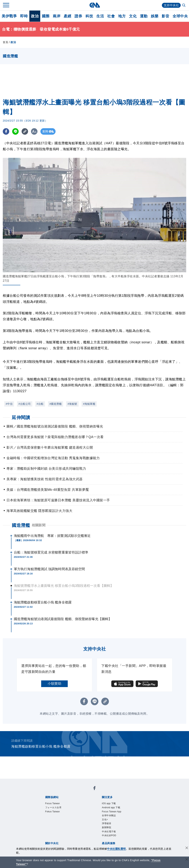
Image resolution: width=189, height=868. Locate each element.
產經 (67, 16)
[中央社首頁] (95, 5)
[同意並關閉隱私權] (187, 848)
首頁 (5, 42)
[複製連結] (25, 131)
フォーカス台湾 (53, 808)
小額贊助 (54, 684)
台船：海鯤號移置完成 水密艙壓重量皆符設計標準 (51, 552)
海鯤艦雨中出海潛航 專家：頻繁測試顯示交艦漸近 (52, 536)
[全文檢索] (184, 6)
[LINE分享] (15, 131)
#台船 (40, 404)
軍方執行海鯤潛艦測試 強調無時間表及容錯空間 (49, 569)
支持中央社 (171, 5)
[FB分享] (6, 131)
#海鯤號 (72, 404)
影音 (165, 16)
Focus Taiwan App (112, 812)
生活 (100, 16)
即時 (24, 16)
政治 (35, 16)
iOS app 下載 (109, 803)
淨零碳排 (106, 823)
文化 (133, 16)
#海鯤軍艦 (89, 404)
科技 (89, 16)
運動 (144, 16)
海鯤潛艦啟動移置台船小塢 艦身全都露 (43, 602)
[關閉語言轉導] (187, 860)
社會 (111, 16)
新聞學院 (106, 827)
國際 (46, 16)
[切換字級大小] (34, 131)
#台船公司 (25, 404)
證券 (78, 16)
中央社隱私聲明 (116, 849)
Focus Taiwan (53, 803)
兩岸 (57, 16)
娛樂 (155, 16)
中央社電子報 (109, 832)
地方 (122, 16)
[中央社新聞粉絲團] (94, 789)
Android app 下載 (111, 808)
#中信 (9, 404)
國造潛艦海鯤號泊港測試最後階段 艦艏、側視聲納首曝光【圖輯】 (63, 619)
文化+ (105, 820)
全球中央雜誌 (109, 815)
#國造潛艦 (56, 404)
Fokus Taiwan (53, 812)
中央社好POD (109, 835)
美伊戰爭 (9, 16)
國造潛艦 (21, 525)
